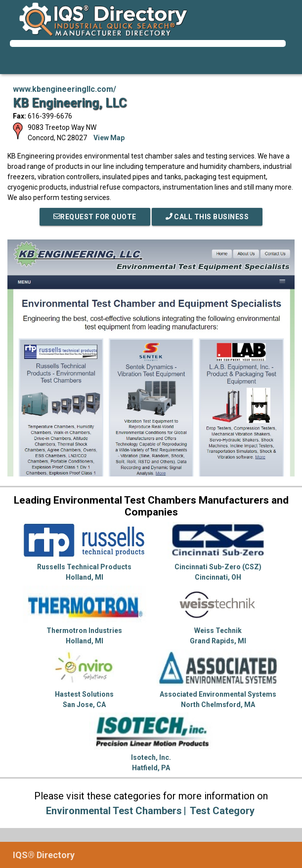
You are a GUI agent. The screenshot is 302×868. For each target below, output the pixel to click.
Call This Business (207, 217)
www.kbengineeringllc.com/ (65, 89)
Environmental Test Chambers (114, 811)
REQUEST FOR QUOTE (95, 217)
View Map (109, 138)
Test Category (222, 811)
